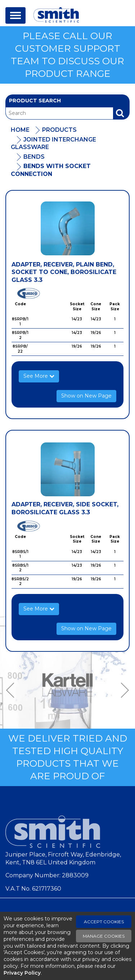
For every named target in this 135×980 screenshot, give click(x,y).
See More (39, 376)
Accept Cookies (104, 922)
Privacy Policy (22, 973)
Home (20, 130)
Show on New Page (86, 396)
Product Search (35, 101)
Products (59, 130)
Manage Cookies (104, 936)
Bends (34, 157)
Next (122, 690)
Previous (13, 690)
